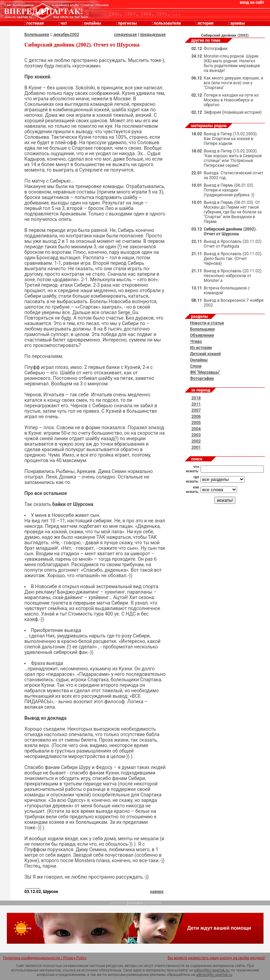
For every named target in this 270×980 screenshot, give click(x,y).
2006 (196, 417)
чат (64, 23)
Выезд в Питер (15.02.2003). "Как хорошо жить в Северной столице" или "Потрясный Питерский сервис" (233, 158)
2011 (196, 404)
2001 (196, 447)
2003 (196, 435)
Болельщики (37, 35)
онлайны (92, 23)
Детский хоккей (205, 354)
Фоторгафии (202, 379)
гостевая (35, 23)
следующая (125, 35)
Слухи (196, 366)
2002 (196, 441)
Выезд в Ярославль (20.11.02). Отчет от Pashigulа (233, 244)
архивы (238, 23)
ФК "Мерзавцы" (205, 372)
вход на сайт (252, 2)
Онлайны (199, 360)
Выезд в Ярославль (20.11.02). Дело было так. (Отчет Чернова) (233, 259)
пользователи (168, 23)
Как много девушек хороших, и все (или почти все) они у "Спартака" (233, 83)
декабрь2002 (66, 35)
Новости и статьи (207, 323)
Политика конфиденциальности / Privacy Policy (45, 958)
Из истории (201, 348)
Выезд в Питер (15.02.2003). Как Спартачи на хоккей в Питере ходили (231, 139)
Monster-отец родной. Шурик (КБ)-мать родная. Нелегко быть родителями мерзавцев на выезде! (232, 63)
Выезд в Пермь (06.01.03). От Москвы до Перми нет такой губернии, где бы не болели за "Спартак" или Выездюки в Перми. (233, 212)
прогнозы (127, 23)
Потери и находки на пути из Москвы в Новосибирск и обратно (231, 100)
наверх (157, 892)
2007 (196, 410)
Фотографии (215, 49)
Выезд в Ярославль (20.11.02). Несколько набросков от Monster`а (233, 276)
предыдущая (153, 35)
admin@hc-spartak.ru (214, 975)
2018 (196, 398)
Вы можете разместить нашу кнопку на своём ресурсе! (216, 958)
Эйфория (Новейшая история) (233, 112)
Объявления (202, 335)
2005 (196, 423)
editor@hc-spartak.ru (212, 970)
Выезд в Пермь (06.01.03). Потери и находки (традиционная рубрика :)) (229, 190)
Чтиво (196, 342)
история (206, 23)
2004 (196, 429)
